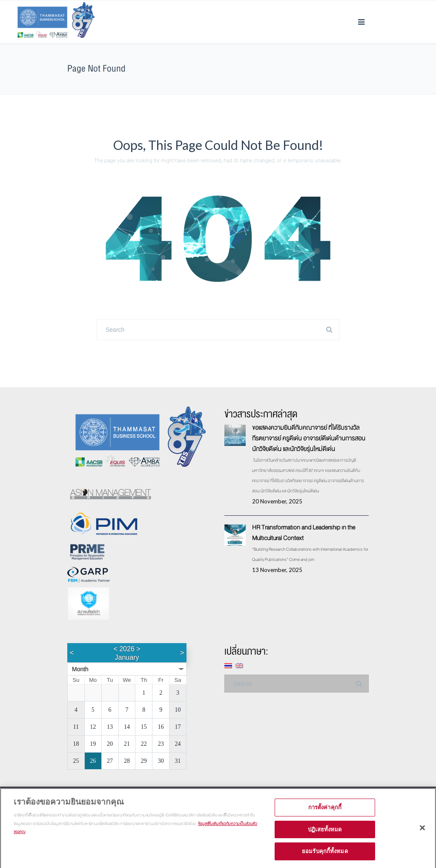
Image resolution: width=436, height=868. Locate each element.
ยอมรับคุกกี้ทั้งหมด (325, 855)
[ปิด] (422, 832)
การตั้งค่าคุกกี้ (325, 811)
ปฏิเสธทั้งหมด (325, 833)
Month (80, 669)
